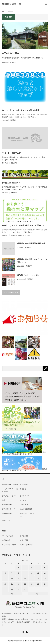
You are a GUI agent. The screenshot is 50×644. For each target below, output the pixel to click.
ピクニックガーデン (27, 545)
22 (18, 584)
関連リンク (6, 520)
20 (5, 584)
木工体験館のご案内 (10, 53)
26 (45, 584)
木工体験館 (6, 540)
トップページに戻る (11, 293)
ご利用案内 (24, 505)
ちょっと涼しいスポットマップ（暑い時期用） (22, 110)
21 (12, 584)
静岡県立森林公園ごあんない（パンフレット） (32, 261)
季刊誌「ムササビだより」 (29, 275)
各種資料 (13, 62)
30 (25, 589)
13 (5, 578)
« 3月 (12, 594)
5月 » (38, 594)
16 (25, 578)
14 (12, 578)
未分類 (27, 235)
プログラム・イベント (10, 496)
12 (45, 573)
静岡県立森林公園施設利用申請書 (31, 243)
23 (25, 584)
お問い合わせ (7, 505)
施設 (4, 500)
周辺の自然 (24, 484)
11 (38, 573)
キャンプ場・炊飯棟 (9, 545)
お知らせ (14, 235)
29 (18, 589)
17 (32, 578)
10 (32, 573)
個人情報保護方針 (26, 509)
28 (12, 589)
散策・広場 (24, 540)
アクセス (23, 500)
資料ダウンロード (8, 509)
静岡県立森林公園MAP (12, 183)
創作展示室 (24, 536)
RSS (27, 632)
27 (5, 589)
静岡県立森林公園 (23, 641)
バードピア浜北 (8, 536)
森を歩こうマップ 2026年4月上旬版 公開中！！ (23, 225)
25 (38, 584)
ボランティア (25, 496)
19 (45, 578)
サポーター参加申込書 (11, 153)
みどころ (23, 489)
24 (32, 584)
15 (18, 578)
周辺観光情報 (7, 513)
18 (38, 578)
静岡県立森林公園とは (10, 484)
